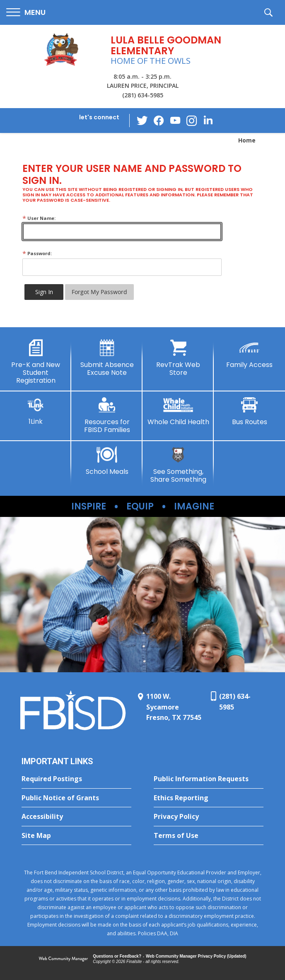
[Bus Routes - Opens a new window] (249, 411)
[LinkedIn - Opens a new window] (208, 120)
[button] (26, 13)
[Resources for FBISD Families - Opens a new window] (107, 415)
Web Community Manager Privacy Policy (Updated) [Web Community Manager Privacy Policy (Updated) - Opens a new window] (196, 956)
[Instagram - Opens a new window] (192, 121)
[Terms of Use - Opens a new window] (209, 836)
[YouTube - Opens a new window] (175, 120)
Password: (37, 253)
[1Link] (36, 411)
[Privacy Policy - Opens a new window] (209, 817)
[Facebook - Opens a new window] (159, 121)
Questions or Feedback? (117, 956)
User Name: (39, 218)
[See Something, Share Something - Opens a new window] (178, 465)
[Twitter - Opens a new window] (142, 120)
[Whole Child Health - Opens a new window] (178, 411)
